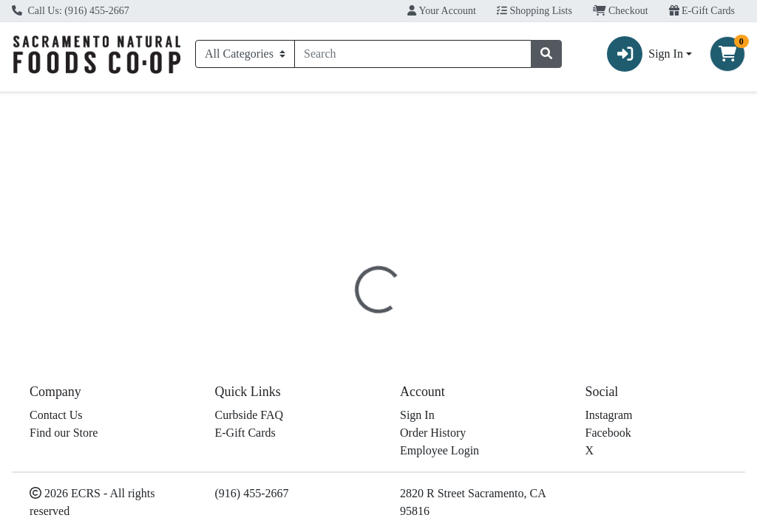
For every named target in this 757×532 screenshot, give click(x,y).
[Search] (413, 54)
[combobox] (413, 54)
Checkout (621, 11)
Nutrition (415, 308)
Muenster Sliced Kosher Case (438, 497)
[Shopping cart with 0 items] (727, 54)
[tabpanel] (536, 377)
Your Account (442, 11)
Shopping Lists (534, 11)
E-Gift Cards (702, 11)
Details (354, 308)
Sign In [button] (645, 54)
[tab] (354, 307)
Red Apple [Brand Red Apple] (488, 379)
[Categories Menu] (245, 54)
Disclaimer (485, 308)
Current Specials (63, 105)
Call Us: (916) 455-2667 (71, 11)
